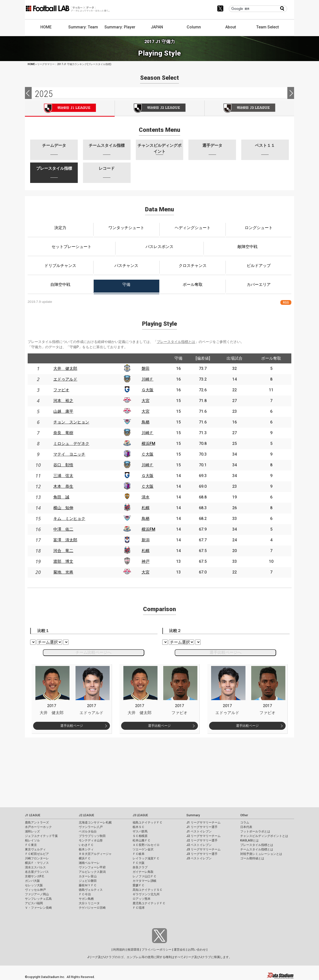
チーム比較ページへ (93, 652)
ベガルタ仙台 (88, 831)
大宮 (146, 401)
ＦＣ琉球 (139, 908)
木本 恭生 (63, 486)
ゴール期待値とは (252, 858)
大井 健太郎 (65, 368)
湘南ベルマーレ (89, 863)
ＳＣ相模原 (140, 836)
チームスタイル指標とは (257, 849)
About (231, 27)
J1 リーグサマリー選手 (202, 827)
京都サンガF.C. (35, 876)
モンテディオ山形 (91, 840)
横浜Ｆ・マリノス (37, 863)
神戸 (146, 561)
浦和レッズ (32, 831)
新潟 (146, 540)
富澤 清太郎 (65, 540)
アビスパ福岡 (34, 903)
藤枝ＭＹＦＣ (88, 885)
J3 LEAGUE (140, 815)
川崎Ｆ (148, 379)
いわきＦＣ (86, 845)
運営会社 (180, 950)
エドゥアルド (65, 379)
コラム (245, 822)
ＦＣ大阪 (139, 863)
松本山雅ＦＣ (142, 840)
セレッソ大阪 (34, 885)
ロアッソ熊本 (142, 899)
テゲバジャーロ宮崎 (92, 908)
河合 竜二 (63, 551)
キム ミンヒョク (69, 519)
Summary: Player (120, 27)
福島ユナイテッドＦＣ (148, 822)
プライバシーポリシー (157, 950)
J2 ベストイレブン (199, 845)
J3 (249, 108)
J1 (70, 108)
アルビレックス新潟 (92, 872)
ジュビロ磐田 (88, 881)
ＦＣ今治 (85, 894)
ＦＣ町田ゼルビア (37, 854)
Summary (193, 815)
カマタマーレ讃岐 (145, 881)
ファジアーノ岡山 (37, 894)
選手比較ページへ (226, 652)
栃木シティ (86, 849)
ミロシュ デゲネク (71, 444)
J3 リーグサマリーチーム (203, 849)
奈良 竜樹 (63, 433)
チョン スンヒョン (71, 422)
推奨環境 (133, 950)
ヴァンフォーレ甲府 (92, 867)
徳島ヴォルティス (91, 890)
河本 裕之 (63, 401)
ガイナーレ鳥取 (143, 872)
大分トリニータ (89, 903)
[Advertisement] (150, 772)
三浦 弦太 (63, 476)
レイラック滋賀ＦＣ (146, 858)
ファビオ (61, 390)
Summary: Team (83, 27)
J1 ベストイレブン (199, 831)
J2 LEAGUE (86, 815)
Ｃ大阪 (148, 454)
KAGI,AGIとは (249, 840)
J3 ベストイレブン (199, 858)
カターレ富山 (88, 876)
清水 (146, 497)
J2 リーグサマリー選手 (202, 840)
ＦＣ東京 (31, 845)
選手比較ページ (72, 726)
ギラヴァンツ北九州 (146, 894)
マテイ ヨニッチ (69, 454)
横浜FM (148, 444)
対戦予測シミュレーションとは (261, 854)
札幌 (146, 508)
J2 (160, 108)
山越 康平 (63, 411)
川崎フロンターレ (37, 858)
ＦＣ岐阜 (139, 854)
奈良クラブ (140, 867)
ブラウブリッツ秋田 (92, 836)
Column (194, 27)
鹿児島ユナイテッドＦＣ (149, 903)
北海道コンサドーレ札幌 (95, 822)
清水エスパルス (35, 867)
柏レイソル (32, 840)
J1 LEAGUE (33, 815)
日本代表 (246, 827)
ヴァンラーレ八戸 (91, 827)
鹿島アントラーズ (37, 822)
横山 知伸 (63, 508)
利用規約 (119, 950)
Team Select (268, 27)
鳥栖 (146, 422)
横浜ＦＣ (85, 858)
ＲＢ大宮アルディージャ (95, 854)
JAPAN (157, 27)
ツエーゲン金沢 (143, 849)
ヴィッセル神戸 (35, 890)
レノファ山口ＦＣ (145, 876)
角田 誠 (61, 497)
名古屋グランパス (37, 872)
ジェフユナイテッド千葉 (41, 836)
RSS (286, 302)
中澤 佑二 (63, 529)
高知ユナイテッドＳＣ (148, 890)
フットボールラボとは (255, 831)
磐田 (146, 368)
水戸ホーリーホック (38, 827)
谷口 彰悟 (63, 465)
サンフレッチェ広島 (38, 899)
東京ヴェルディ (35, 849)
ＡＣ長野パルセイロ (146, 845)
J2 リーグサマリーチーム (203, 836)
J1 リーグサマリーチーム (203, 822)
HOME (46, 27)
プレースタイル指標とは (176, 342)
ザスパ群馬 (140, 831)
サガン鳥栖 (86, 899)
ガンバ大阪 (32, 881)
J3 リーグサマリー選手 (202, 854)
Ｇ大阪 (148, 390)
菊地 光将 (63, 572)
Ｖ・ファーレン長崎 (38, 908)
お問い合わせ (197, 950)
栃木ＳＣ (139, 827)
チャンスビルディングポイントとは (264, 836)
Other (244, 815)
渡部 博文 (63, 561)
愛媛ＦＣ (139, 885)
